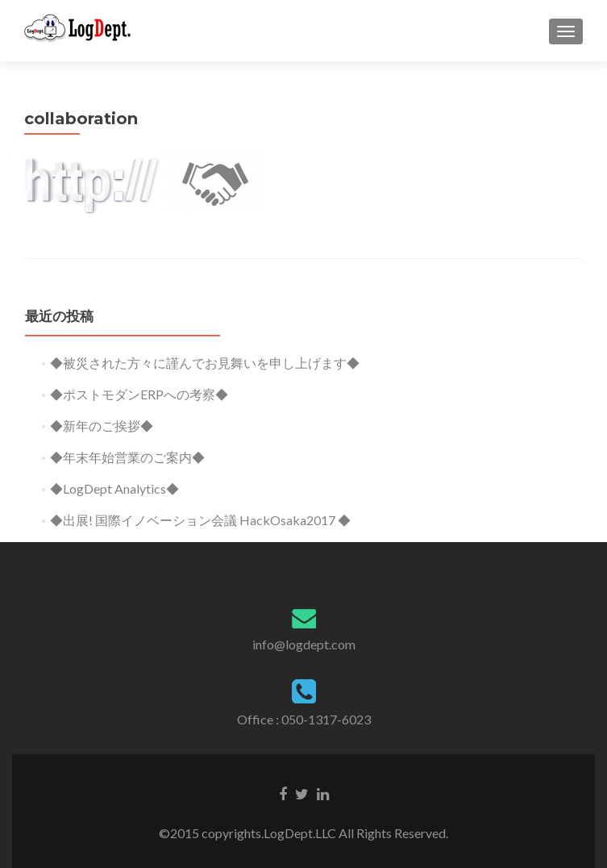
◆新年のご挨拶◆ (102, 426)
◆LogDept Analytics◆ (114, 488)
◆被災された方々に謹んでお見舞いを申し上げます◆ (205, 363)
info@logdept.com (304, 644)
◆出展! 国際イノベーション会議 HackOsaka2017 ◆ (200, 520)
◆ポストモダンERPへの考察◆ (139, 394)
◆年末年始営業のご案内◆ (127, 457)
